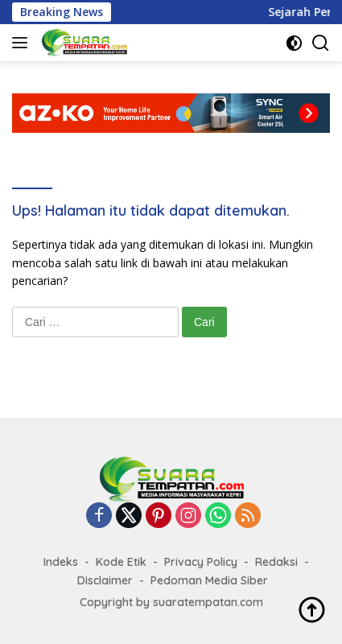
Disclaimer (105, 580)
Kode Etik (121, 562)
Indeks (61, 562)
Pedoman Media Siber (209, 580)
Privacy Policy (201, 562)
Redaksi (276, 562)
